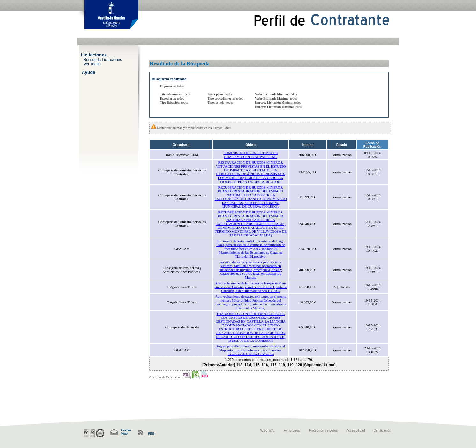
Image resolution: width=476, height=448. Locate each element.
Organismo (181, 145)
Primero (211, 365)
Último (328, 365)
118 (282, 365)
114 (248, 365)
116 (265, 365)
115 (256, 365)
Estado (342, 145)
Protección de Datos (323, 431)
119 (290, 365)
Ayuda (89, 72)
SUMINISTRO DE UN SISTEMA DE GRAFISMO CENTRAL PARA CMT (251, 155)
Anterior (227, 365)
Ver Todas (92, 64)
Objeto (251, 145)
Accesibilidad (355, 431)
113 (239, 365)
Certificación (382, 431)
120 (299, 365)
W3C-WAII (268, 431)
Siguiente (313, 365)
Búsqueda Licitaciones (103, 59)
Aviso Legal (292, 431)
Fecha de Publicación (372, 145)
